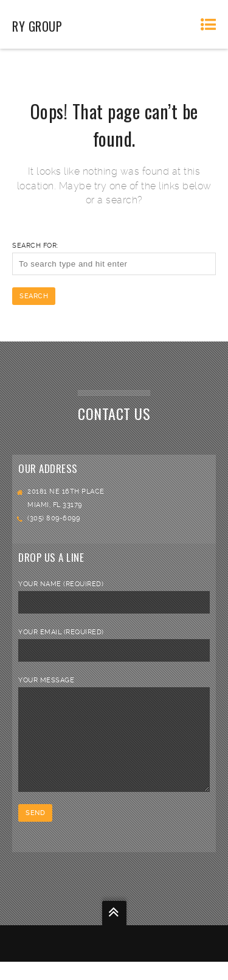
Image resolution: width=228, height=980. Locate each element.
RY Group (37, 26)
